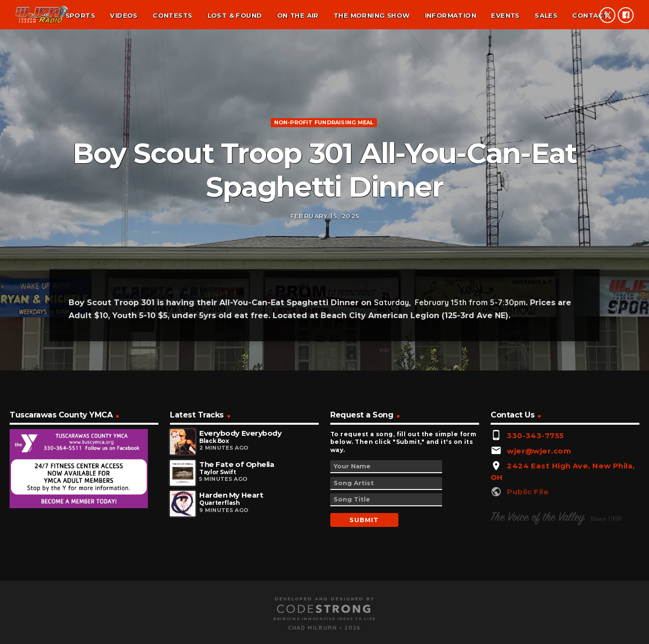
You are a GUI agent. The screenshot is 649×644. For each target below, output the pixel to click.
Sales (546, 15)
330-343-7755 (535, 527)
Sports (80, 15)
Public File (528, 583)
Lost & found (235, 15)
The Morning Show (372, 15)
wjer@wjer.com (539, 542)
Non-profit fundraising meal (324, 165)
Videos (124, 15)
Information (451, 15)
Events (505, 15)
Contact (590, 15)
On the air (298, 15)
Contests (172, 15)
